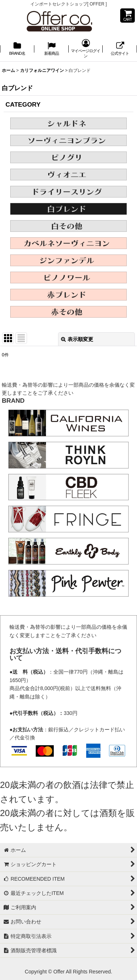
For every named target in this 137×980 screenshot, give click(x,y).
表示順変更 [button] (77, 339)
